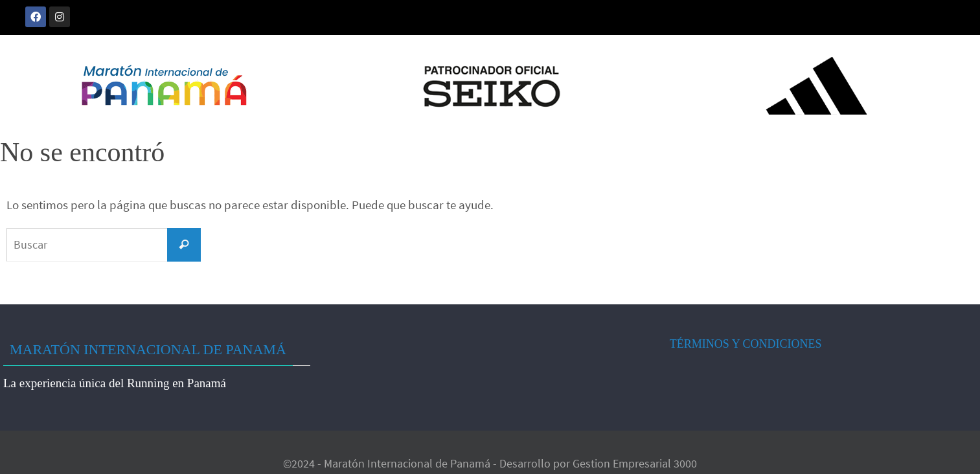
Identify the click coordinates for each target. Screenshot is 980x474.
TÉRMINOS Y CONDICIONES (746, 344)
